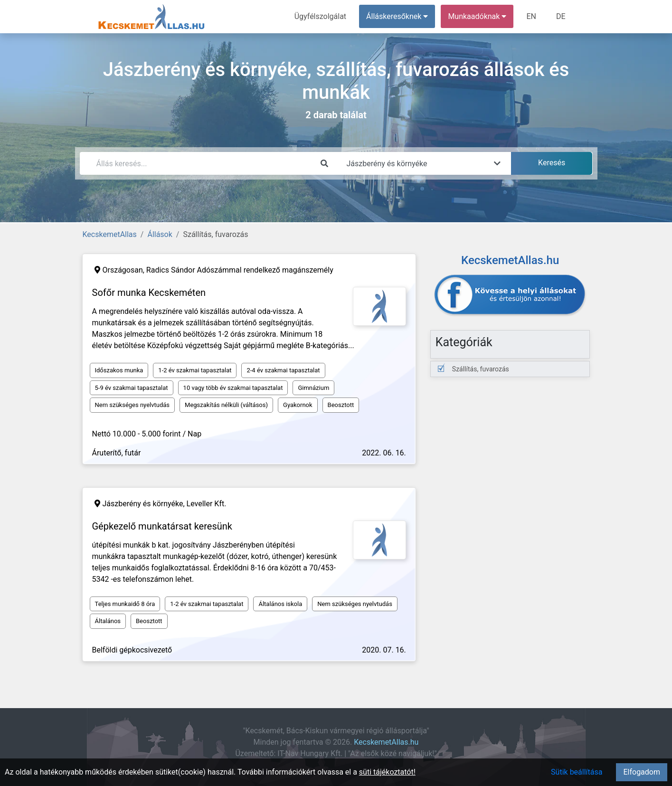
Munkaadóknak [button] (477, 16)
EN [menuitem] (531, 16)
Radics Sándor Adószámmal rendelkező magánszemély (240, 270)
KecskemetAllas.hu (386, 742)
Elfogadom (642, 772)
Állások (160, 234)
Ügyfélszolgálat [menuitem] (320, 16)
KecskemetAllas (110, 234)
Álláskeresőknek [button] (397, 16)
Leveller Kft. (207, 504)
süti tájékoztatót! (387, 772)
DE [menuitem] (561, 16)
